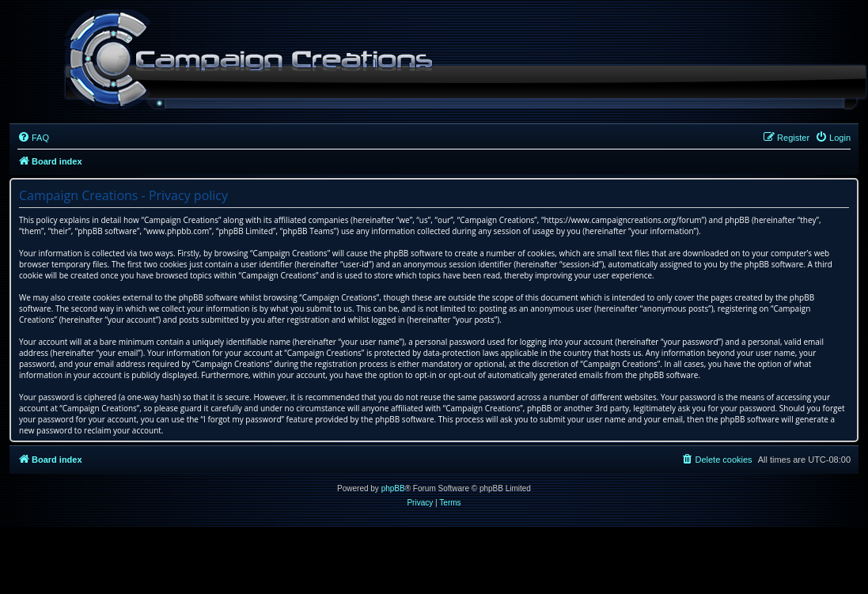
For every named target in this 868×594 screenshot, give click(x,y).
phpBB (393, 488)
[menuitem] (33, 138)
